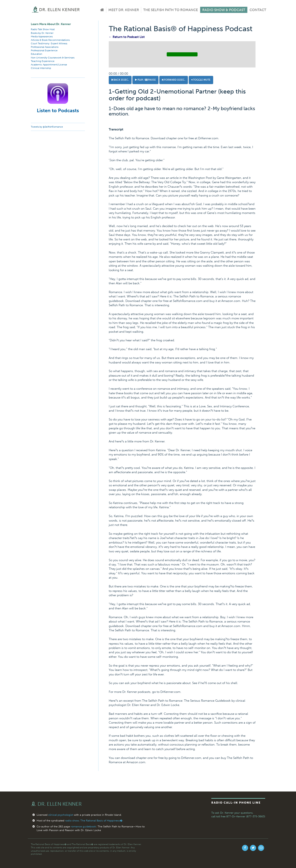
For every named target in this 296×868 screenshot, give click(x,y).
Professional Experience (44, 50)
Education (36, 54)
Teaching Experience (43, 61)
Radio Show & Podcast (224, 10)
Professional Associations (45, 47)
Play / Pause (145, 80)
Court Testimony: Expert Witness (49, 43)
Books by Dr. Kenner (42, 33)
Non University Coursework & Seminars (53, 58)
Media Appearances (42, 37)
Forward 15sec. (174, 80)
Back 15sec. (120, 80)
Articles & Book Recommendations (50, 40)
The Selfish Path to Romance (171, 10)
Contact (258, 10)
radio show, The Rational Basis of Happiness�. (94, 821)
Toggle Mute (201, 80)
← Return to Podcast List (127, 37)
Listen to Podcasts (58, 110)
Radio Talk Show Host (43, 29)
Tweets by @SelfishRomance (47, 127)
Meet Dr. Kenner (124, 10)
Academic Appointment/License (49, 65)
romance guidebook (83, 826)
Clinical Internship (41, 68)
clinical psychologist (61, 815)
